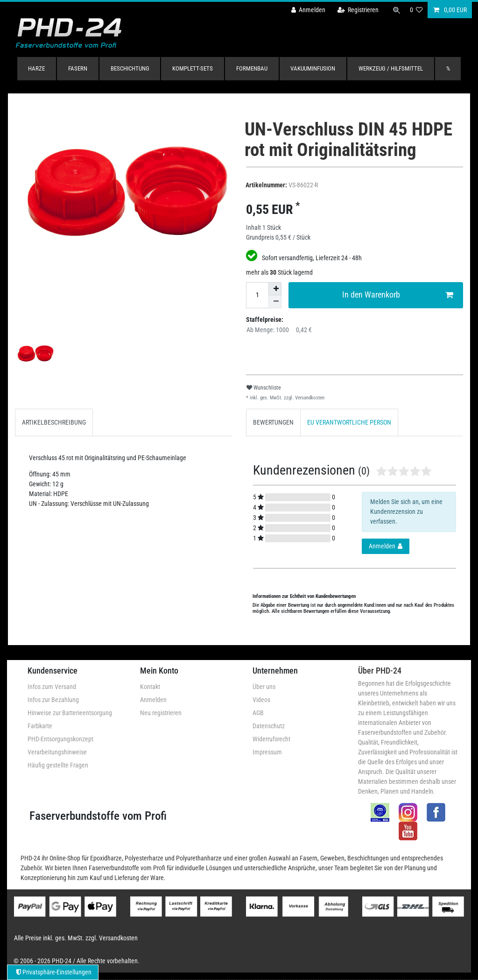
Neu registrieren (161, 713)
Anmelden (153, 700)
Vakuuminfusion (313, 68)
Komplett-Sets (193, 68)
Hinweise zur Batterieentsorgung (70, 713)
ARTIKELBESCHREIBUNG (54, 422)
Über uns (264, 687)
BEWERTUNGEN (273, 422)
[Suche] (395, 10)
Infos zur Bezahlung (53, 700)
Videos (261, 700)
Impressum (267, 752)
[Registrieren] (355, 10)
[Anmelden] (306, 10)
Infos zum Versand (52, 687)
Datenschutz (269, 726)
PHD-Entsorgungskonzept (60, 739)
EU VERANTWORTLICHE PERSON (349, 422)
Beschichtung (130, 68)
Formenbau (252, 68)
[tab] (54, 423)
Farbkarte (40, 726)
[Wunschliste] (416, 10)
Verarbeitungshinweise (57, 752)
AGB (258, 713)
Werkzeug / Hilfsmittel (391, 68)
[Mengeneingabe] (257, 295)
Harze (36, 68)
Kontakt (150, 687)
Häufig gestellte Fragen (58, 765)
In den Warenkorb (398, 295)
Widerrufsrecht (271, 739)
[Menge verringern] (275, 302)
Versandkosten (309, 398)
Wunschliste (264, 388)
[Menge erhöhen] (275, 289)
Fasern (78, 68)
